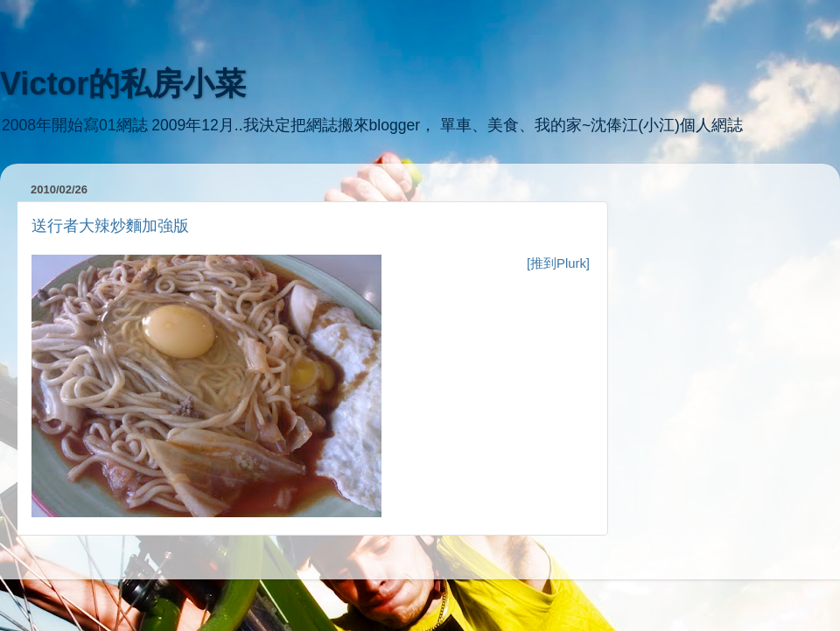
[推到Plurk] (558, 263)
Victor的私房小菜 (123, 84)
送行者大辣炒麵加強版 (110, 226)
